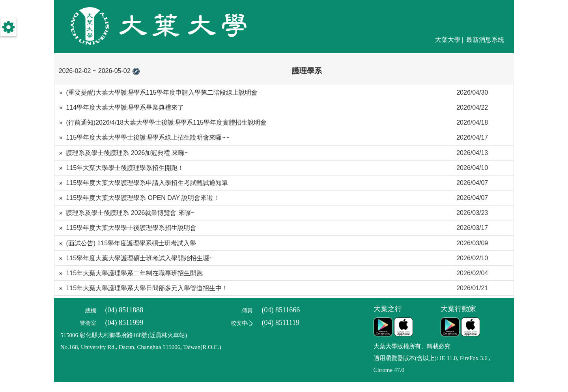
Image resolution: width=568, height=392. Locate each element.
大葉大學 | (450, 40)
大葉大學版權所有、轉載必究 (412, 346)
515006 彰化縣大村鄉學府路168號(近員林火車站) (124, 335)
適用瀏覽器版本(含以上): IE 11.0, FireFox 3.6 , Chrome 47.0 (432, 364)
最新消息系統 (485, 40)
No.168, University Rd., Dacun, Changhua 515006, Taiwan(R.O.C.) (141, 347)
